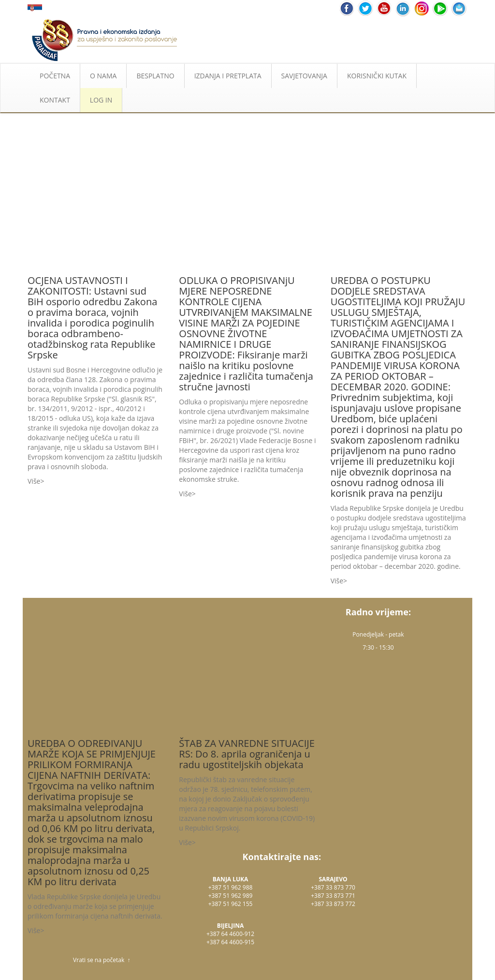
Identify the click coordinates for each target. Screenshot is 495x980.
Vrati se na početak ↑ (102, 960)
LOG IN (101, 100)
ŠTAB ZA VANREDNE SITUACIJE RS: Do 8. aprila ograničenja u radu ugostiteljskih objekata (247, 754)
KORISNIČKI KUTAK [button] (377, 76)
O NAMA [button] (103, 76)
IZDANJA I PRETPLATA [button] (228, 76)
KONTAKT (55, 100)
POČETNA (55, 76)
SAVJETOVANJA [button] (304, 76)
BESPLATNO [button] (155, 76)
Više (34, 481)
